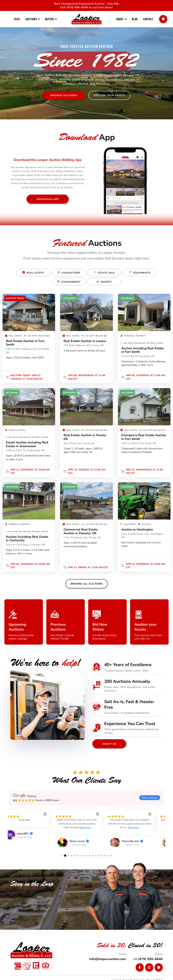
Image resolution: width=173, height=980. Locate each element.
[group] (34, 829)
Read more (89, 827)
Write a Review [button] (150, 798)
